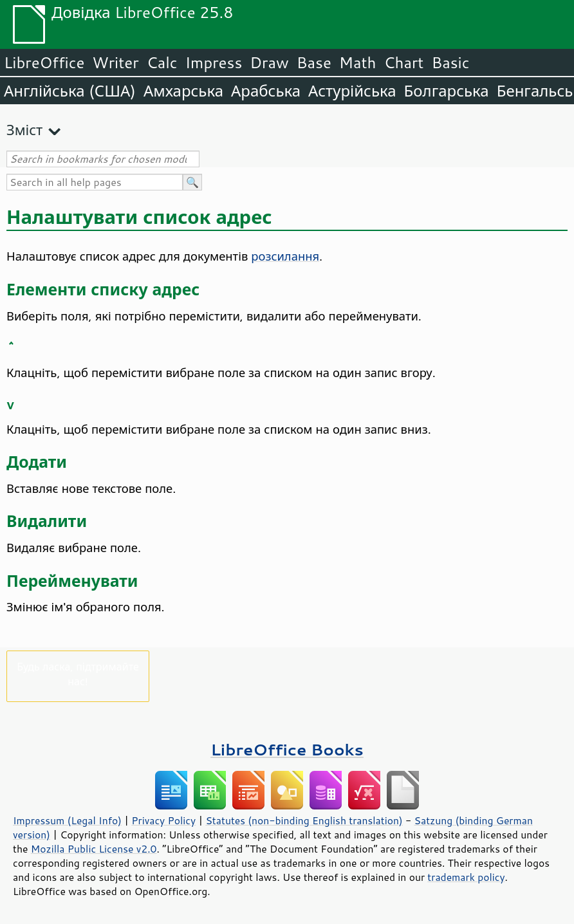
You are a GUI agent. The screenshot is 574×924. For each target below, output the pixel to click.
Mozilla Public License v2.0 (94, 849)
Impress (214, 62)
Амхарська (183, 91)
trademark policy (466, 877)
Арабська (266, 91)
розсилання (285, 256)
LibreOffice (44, 62)
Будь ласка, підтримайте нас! (78, 674)
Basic (450, 62)
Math (358, 62)
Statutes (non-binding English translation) (304, 820)
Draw (269, 62)
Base (314, 62)
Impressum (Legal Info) (67, 820)
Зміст (24, 130)
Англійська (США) (70, 91)
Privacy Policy (163, 820)
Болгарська (447, 91)
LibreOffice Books (287, 749)
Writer (115, 62)
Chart (403, 62)
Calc (162, 62)
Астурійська (352, 91)
